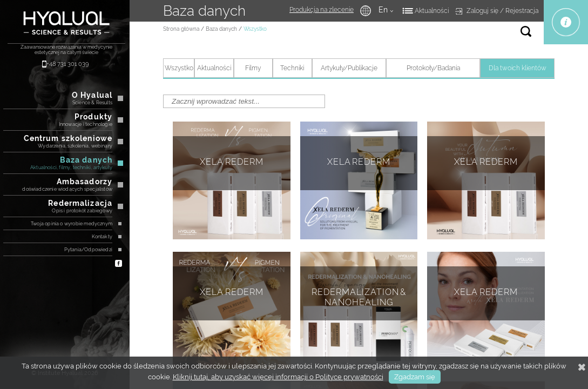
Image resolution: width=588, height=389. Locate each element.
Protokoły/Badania (433, 68)
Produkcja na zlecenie (322, 10)
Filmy (253, 68)
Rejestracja (522, 11)
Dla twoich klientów (518, 68)
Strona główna (181, 29)
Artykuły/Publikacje (349, 68)
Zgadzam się (415, 377)
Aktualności (432, 11)
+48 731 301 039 (67, 64)
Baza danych (221, 29)
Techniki (292, 68)
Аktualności (214, 68)
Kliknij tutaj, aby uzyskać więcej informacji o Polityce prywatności (278, 377)
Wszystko (179, 68)
